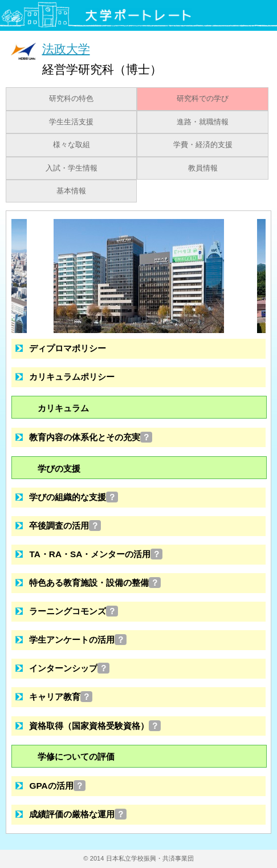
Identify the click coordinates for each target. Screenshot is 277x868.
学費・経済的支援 (203, 145)
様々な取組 (72, 145)
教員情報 (203, 168)
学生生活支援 (71, 122)
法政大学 (66, 49)
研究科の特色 (71, 99)
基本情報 (71, 191)
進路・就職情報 (203, 122)
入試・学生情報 (72, 168)
